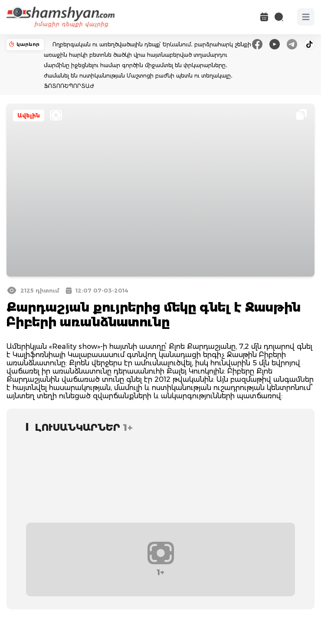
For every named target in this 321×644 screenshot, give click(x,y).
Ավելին (29, 115)
